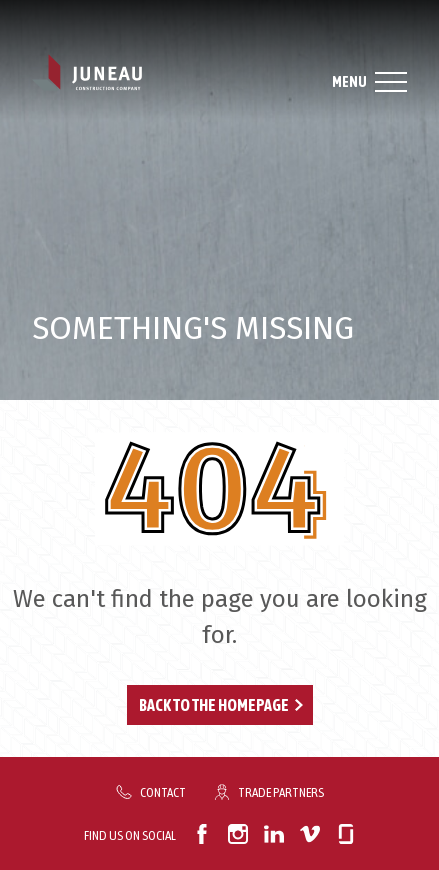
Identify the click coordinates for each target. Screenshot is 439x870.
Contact (163, 792)
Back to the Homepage (214, 705)
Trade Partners (281, 792)
